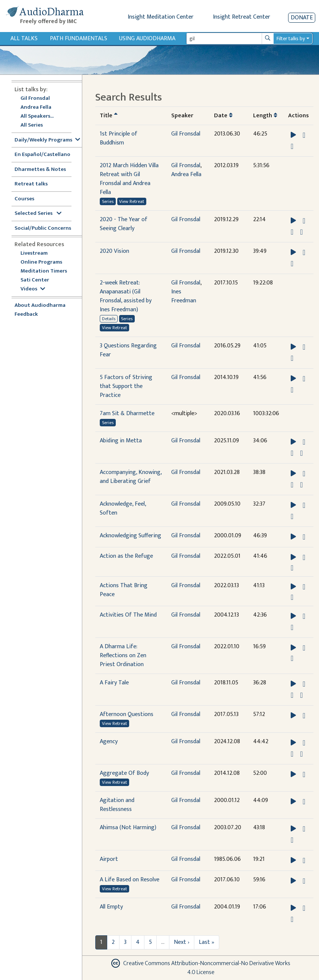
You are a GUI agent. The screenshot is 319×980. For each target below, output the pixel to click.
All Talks (24, 39)
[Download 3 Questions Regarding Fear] (304, 347)
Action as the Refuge (126, 556)
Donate (302, 18)
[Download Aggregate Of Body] (304, 774)
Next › (182, 942)
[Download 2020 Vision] (304, 252)
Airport (109, 859)
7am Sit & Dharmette (127, 413)
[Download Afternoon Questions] (304, 716)
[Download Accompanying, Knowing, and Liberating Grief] (304, 474)
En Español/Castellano (42, 155)
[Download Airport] (304, 860)
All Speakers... (37, 116)
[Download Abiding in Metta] (304, 442)
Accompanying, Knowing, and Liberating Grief (131, 477)
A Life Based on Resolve (130, 880)
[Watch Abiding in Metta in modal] (292, 453)
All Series (32, 125)
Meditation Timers (44, 271)
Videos (33, 289)
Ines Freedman (184, 296)
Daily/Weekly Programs (47, 140)
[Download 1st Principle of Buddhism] (304, 135)
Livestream (34, 253)
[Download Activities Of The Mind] (304, 616)
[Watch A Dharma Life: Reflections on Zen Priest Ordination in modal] (292, 658)
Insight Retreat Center (242, 17)
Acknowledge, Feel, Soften (123, 508)
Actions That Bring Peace (124, 590)
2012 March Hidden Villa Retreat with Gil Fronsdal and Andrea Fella (129, 179)
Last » (207, 942)
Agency (109, 742)
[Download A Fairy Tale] (304, 684)
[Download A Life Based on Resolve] (304, 881)
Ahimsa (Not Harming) (128, 828)
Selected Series (38, 214)
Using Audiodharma (147, 39)
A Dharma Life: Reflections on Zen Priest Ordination (123, 656)
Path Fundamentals (79, 39)
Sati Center (35, 280)
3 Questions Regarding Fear (128, 350)
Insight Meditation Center (161, 17)
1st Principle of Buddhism (119, 138)
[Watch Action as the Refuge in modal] (292, 568)
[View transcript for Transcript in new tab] (292, 146)
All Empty (111, 907)
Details (109, 319)
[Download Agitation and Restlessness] (304, 802)
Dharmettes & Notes (40, 170)
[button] (294, 135)
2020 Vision (114, 251)
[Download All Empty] (304, 908)
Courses (24, 199)
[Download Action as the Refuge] (304, 557)
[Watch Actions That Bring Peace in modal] (292, 597)
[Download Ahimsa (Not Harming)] (304, 829)
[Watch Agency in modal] (292, 754)
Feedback (26, 314)
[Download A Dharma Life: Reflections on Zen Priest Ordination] (304, 648)
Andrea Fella (36, 107)
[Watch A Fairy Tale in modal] (292, 695)
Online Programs (41, 262)
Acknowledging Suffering (130, 536)
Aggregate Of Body (124, 773)
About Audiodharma (40, 306)
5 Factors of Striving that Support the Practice (126, 386)
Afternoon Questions (127, 714)
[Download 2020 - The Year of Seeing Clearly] (304, 221)
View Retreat (132, 201)
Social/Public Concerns (43, 228)
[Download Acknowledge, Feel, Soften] (304, 505)
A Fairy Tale (114, 683)
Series (108, 201)
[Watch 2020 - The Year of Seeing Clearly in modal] (292, 232)
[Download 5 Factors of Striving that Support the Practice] (304, 379)
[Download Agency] (304, 743)
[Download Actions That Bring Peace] (304, 587)
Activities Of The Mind (128, 615)
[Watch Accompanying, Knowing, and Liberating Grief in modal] (292, 485)
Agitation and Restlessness (117, 805)
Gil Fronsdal (35, 98)
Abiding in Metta (121, 441)
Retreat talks (31, 184)
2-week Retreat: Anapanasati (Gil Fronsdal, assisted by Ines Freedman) (126, 296)
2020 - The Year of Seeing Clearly (124, 224)
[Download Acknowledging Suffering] (304, 537)
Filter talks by (291, 39)
